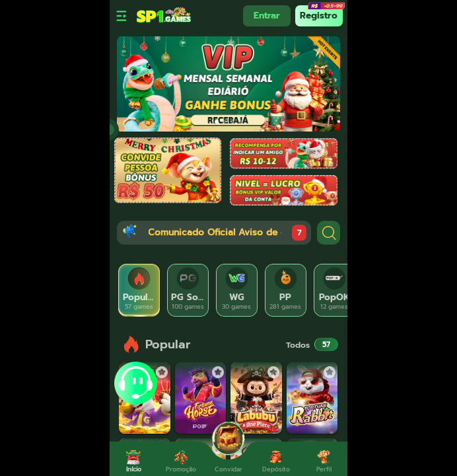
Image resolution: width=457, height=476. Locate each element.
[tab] (139, 290)
